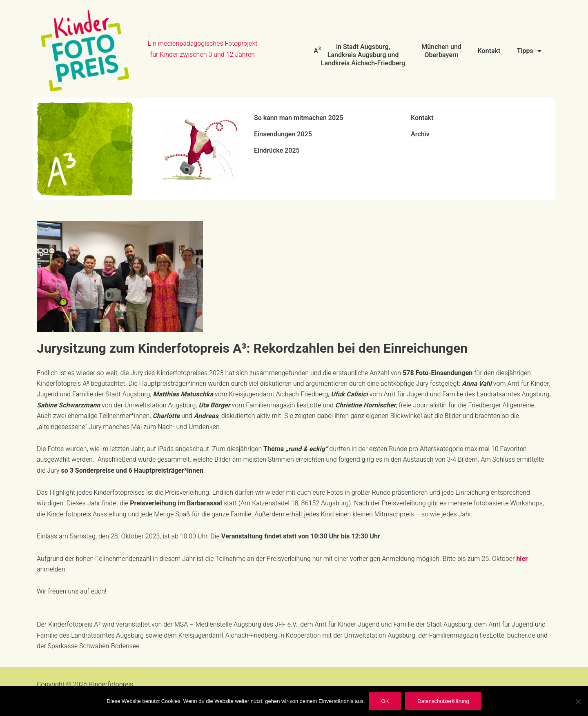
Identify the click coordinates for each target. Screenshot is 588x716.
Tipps (529, 51)
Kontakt (489, 51)
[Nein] (578, 701)
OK (385, 701)
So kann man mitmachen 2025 (298, 118)
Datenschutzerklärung (443, 701)
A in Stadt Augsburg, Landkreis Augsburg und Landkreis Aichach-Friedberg (359, 55)
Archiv (420, 134)
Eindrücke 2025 (277, 151)
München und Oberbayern (441, 51)
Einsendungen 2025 (283, 134)
